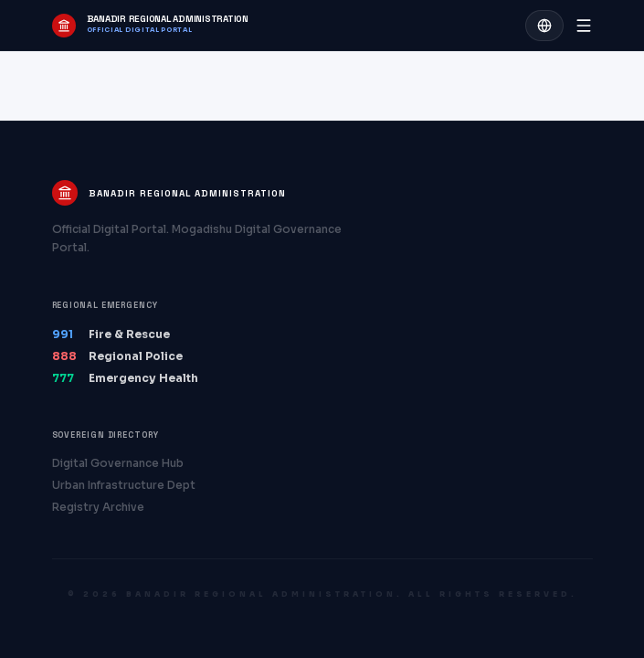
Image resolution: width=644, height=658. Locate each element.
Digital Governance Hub (118, 463)
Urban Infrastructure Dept (124, 485)
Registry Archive (98, 507)
